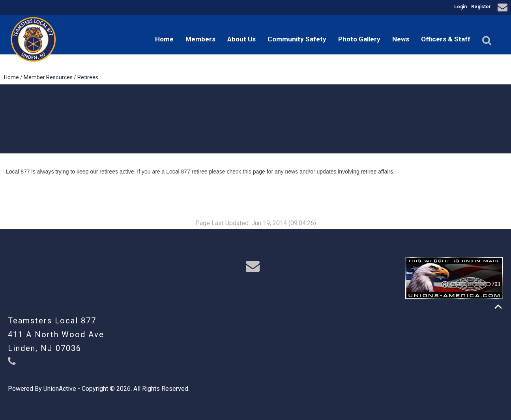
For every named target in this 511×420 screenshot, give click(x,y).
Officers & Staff (446, 39)
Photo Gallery (359, 39)
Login (460, 7)
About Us (241, 39)
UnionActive (60, 389)
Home (164, 39)
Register (481, 7)
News (401, 39)
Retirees (88, 77)
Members (200, 39)
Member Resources (48, 77)
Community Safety (297, 39)
